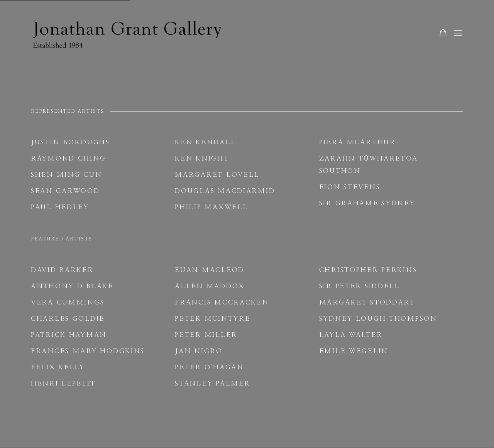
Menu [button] (457, 34)
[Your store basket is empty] (443, 34)
